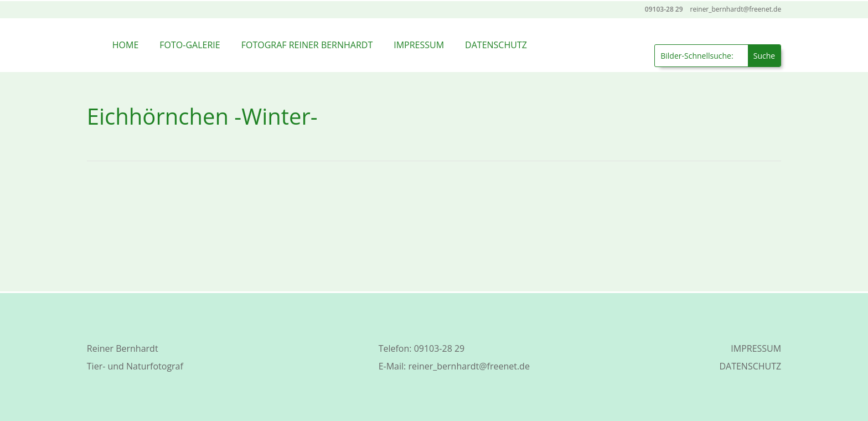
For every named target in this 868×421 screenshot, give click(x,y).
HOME (126, 45)
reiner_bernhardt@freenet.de (469, 366)
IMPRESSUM (419, 45)
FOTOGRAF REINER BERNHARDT (307, 45)
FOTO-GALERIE (190, 45)
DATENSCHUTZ (496, 45)
